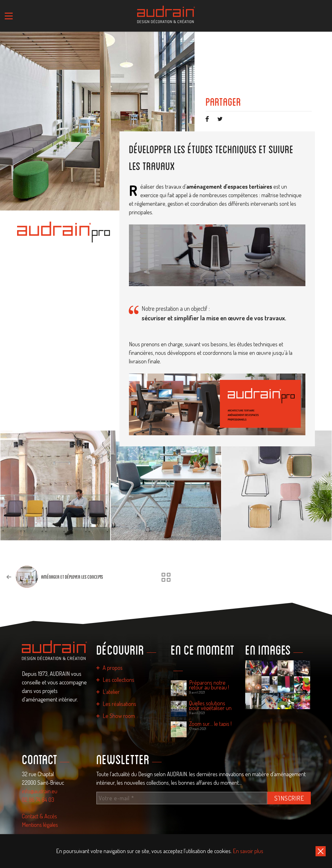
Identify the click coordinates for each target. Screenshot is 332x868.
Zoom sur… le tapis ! (210, 724)
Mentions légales (40, 825)
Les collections (118, 680)
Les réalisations (119, 704)
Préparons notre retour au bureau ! (209, 685)
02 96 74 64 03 (38, 800)
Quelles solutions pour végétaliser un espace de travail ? (210, 706)
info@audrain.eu (40, 791)
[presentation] (326, 484)
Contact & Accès (39, 816)
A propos (113, 668)
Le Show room (119, 716)
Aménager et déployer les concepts (72, 577)
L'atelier (111, 692)
